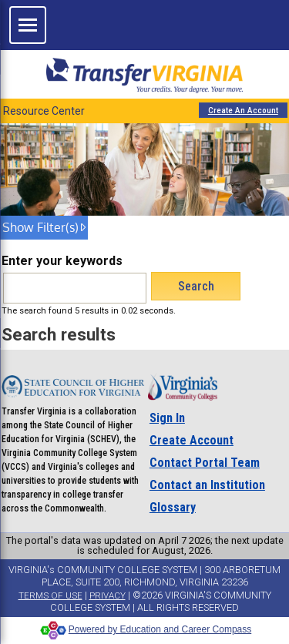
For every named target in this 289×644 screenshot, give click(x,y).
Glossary (173, 507)
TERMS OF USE (50, 595)
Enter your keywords (62, 261)
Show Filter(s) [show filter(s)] (40, 227)
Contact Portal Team (205, 463)
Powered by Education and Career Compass (144, 629)
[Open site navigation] (28, 25)
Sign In (167, 418)
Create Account (192, 440)
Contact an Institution (207, 485)
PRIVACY (108, 595)
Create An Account (243, 111)
